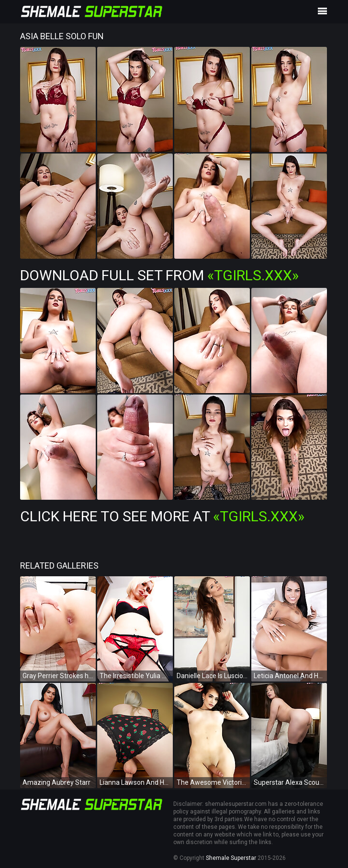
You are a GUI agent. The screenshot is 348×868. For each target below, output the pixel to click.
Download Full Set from (159, 275)
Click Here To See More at (162, 516)
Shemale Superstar (231, 858)
